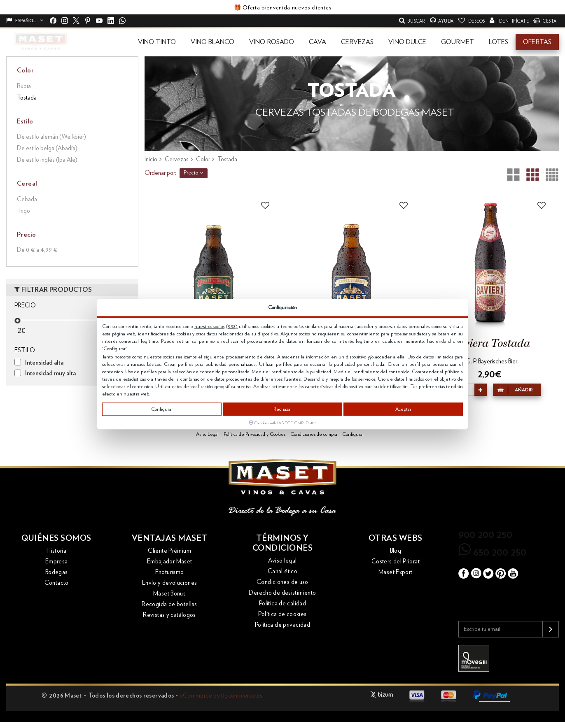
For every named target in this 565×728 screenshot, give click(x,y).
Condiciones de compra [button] (314, 434)
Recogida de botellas (169, 604)
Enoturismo (170, 572)
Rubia (24, 86)
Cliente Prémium (169, 551)
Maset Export (396, 572)
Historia (56, 551)
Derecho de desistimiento (282, 593)
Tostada (27, 98)
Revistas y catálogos (169, 615)
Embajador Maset (170, 562)
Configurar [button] (353, 434)
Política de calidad (282, 604)
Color (25, 70)
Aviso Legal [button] (207, 434)
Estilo (25, 121)
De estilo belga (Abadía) (47, 148)
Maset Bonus (169, 594)
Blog (396, 551)
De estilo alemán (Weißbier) (51, 137)
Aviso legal (282, 561)
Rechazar (283, 409)
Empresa (57, 562)
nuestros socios (209, 326)
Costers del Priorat (396, 562)
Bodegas (57, 572)
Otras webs (396, 538)
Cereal (27, 184)
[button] (157, 42)
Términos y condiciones (283, 543)
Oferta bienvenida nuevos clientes (287, 8)
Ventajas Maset (170, 538)
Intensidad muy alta (50, 373)
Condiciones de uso (282, 582)
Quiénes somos (56, 538)
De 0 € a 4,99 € (37, 250)
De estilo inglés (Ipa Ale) (47, 160)
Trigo (23, 211)
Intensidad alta (44, 363)
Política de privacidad (282, 625)
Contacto (57, 583)
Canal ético (282, 571)
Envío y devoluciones (170, 583)
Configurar (162, 409)
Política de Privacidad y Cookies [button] (254, 434)
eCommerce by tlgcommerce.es (221, 696)
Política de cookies (282, 614)
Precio (194, 173)
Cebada (27, 199)
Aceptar (403, 409)
